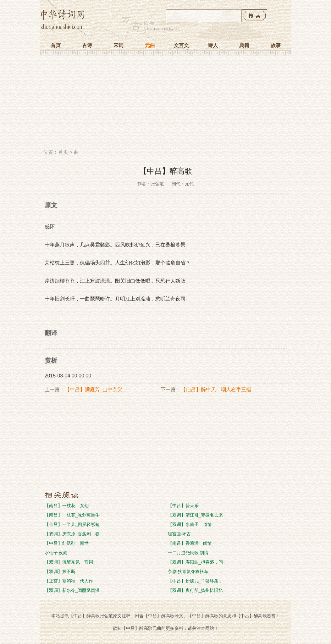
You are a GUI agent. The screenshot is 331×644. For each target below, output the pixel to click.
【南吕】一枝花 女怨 (67, 506)
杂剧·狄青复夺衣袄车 (188, 571)
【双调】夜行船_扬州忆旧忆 (196, 590)
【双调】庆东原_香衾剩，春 (72, 534)
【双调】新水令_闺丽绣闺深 (72, 590)
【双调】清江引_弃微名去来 (196, 515)
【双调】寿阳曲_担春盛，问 (196, 562)
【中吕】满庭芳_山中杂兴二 (96, 390)
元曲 (150, 45)
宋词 (119, 45)
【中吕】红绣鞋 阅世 (67, 543)
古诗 (87, 45)
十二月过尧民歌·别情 (188, 553)
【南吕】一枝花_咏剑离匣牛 (72, 515)
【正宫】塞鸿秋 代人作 (69, 581)
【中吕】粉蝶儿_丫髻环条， (196, 581)
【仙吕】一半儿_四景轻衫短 (72, 524)
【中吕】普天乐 (183, 506)
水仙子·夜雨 (56, 553)
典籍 (244, 45)
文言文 (181, 45)
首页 (56, 45)
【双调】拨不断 (60, 571)
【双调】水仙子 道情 (190, 524)
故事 (276, 45)
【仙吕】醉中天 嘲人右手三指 (216, 390)
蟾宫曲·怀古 (179, 534)
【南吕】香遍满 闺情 (190, 543)
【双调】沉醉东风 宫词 (69, 562)
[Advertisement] (166, 105)
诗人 (213, 45)
